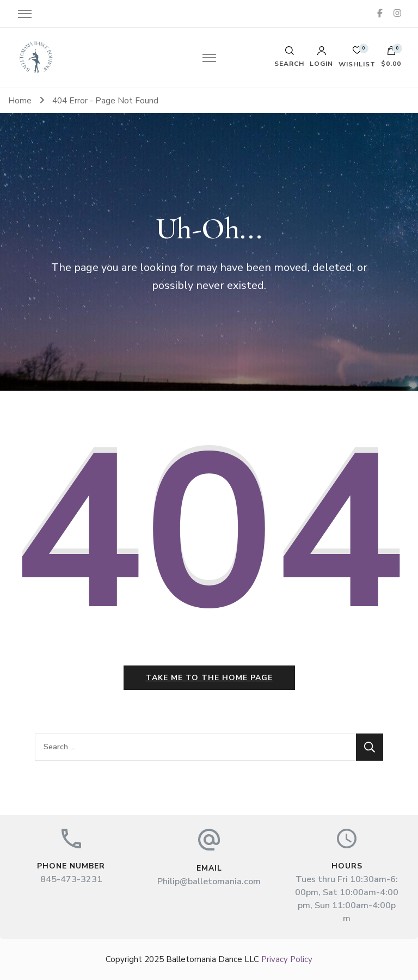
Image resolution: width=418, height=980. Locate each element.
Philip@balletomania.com (209, 882)
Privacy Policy (287, 959)
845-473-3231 (71, 879)
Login (321, 57)
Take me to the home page (209, 678)
